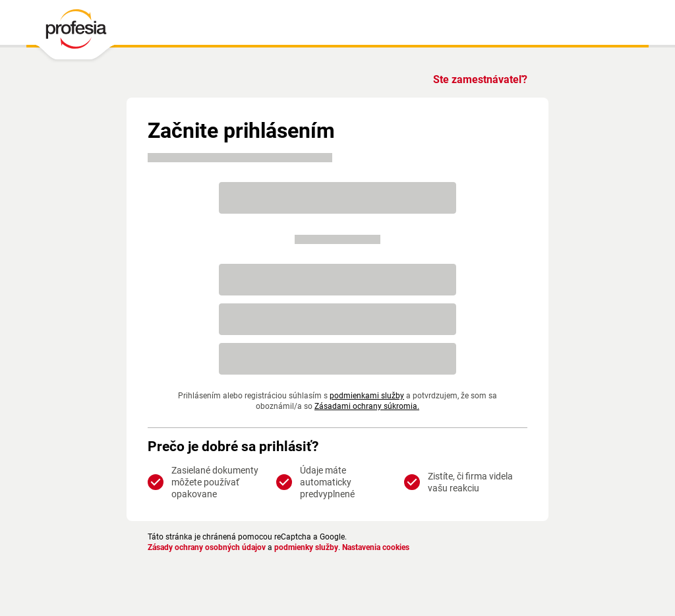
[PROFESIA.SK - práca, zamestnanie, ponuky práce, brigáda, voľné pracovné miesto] (75, 32)
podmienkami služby (366, 396)
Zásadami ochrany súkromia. (365, 406)
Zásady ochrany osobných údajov (211, 547)
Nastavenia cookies (393, 547)
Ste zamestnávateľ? (478, 79)
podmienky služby (318, 547)
